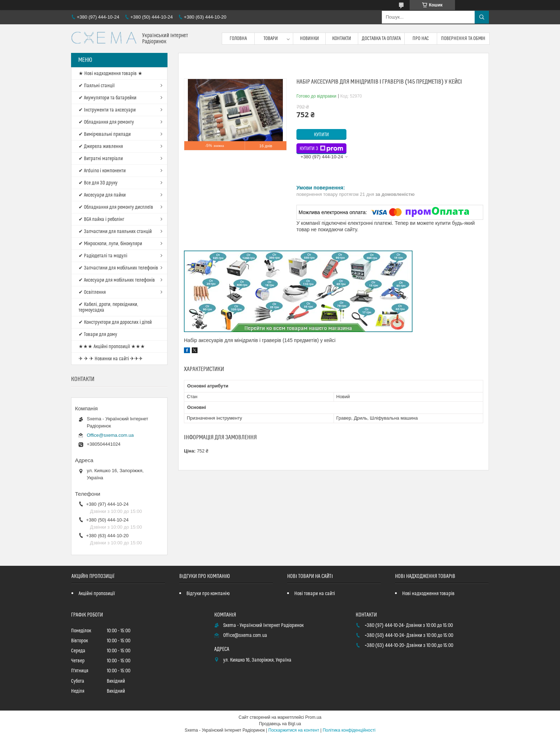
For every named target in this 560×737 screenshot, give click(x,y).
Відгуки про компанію (208, 594)
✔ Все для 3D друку (98, 183)
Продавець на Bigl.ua (280, 724)
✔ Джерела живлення (101, 147)
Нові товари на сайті (315, 594)
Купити (321, 135)
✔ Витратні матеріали (101, 159)
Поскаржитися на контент (294, 730)
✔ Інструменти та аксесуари (107, 110)
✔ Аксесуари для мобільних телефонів (117, 280)
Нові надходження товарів (428, 594)
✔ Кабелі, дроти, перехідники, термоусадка (108, 307)
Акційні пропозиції (97, 594)
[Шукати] (482, 17)
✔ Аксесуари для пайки (102, 195)
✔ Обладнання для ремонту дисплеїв (116, 207)
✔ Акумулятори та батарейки (107, 98)
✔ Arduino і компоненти (102, 171)
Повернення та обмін (463, 39)
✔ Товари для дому (98, 335)
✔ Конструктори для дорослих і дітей (115, 322)
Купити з (321, 149)
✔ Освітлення (92, 292)
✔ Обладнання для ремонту (106, 122)
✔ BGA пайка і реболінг (101, 219)
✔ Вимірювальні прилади (105, 134)
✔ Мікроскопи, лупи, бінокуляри (110, 244)
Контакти (342, 39)
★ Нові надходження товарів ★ (111, 74)
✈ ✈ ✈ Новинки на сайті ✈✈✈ (111, 359)
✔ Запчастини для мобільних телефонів (118, 268)
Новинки (309, 39)
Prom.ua (313, 717)
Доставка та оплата (381, 39)
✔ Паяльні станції (97, 86)
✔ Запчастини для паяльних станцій (115, 232)
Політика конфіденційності (349, 730)
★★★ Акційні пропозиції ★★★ (112, 347)
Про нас (421, 39)
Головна (238, 39)
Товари (271, 39)
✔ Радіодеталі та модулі (103, 256)
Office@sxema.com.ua (110, 435)
